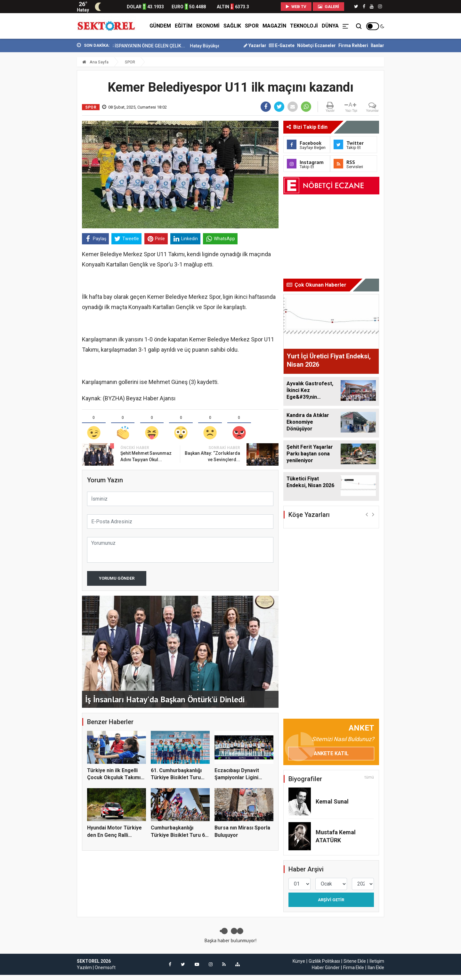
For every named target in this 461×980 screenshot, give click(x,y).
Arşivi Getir (331, 900)
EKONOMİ (208, 26)
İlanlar (377, 45)
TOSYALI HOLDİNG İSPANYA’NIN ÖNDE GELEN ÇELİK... (150, 46)
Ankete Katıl (331, 753)
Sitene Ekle (355, 961)
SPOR (252, 26)
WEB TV (296, 7)
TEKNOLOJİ (304, 26)
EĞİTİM (184, 26)
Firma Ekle (354, 968)
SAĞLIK (232, 26)
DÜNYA (330, 26)
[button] (367, 514)
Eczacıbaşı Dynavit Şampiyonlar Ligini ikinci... (237, 778)
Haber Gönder (326, 968)
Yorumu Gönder (117, 578)
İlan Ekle (376, 968)
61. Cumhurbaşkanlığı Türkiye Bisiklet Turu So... (176, 778)
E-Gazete (282, 45)
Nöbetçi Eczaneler (316, 45)
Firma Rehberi (353, 45)
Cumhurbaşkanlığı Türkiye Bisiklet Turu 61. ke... (180, 835)
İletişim (377, 961)
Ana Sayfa (95, 62)
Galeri (328, 7)
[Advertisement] (48, 141)
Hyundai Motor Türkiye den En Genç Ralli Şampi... (114, 835)
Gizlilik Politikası (324, 961)
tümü (369, 777)
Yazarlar (255, 45)
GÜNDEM (160, 26)
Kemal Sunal (332, 801)
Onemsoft (105, 968)
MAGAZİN (274, 26)
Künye (299, 961)
